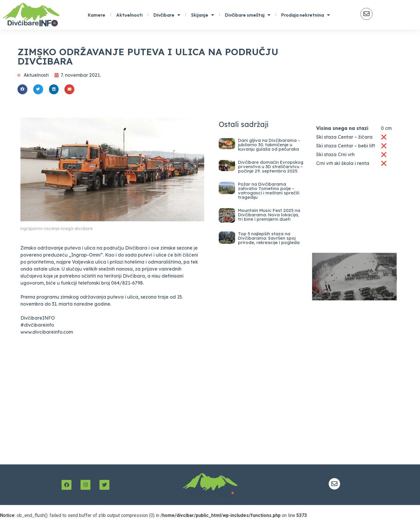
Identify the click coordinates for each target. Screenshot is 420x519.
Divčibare (167, 15)
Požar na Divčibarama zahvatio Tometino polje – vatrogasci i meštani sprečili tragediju (269, 191)
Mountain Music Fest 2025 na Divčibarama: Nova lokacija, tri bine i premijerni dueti (269, 215)
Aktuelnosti (129, 15)
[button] (22, 89)
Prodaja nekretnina (306, 15)
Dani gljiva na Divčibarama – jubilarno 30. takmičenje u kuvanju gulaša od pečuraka (269, 145)
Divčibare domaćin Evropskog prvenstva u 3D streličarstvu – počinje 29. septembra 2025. (271, 167)
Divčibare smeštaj (248, 15)
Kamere (97, 15)
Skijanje (203, 15)
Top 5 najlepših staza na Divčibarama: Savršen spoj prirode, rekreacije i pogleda (269, 238)
